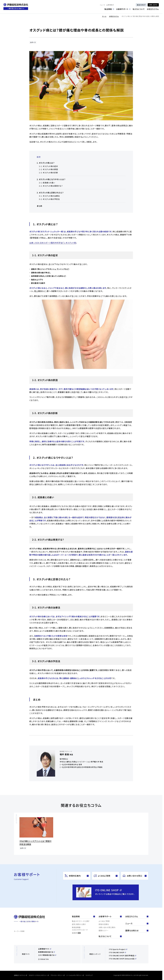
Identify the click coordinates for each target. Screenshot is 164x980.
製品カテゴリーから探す (81, 921)
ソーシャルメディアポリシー (75, 975)
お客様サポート (123, 9)
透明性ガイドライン (20, 975)
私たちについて (139, 9)
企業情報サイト (45, 949)
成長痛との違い (49, 183)
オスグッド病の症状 (50, 166)
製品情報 (109, 9)
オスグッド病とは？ (47, 163)
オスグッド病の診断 (50, 173)
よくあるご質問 (104, 921)
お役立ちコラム (153, 9)
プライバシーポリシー (58, 975)
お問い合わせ (153, 5)
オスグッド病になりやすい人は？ (52, 179)
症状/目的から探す (79, 924)
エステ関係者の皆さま (47, 955)
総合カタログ (141, 5)
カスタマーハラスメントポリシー (39, 975)
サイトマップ (89, 975)
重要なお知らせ (137, 930)
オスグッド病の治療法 (51, 196)
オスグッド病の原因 (50, 169)
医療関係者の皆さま (46, 952)
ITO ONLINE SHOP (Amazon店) (123, 959)
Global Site (44, 959)
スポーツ (33, 42)
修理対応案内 (104, 924)
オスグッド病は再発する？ (53, 186)
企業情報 (110, 5)
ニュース (103, 5)
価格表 (76, 933)
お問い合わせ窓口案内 (107, 927)
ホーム (104, 16)
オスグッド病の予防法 (51, 199)
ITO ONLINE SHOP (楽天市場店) (123, 956)
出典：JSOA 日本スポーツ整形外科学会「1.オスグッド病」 (53, 243)
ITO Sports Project (118, 949)
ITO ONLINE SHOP (117, 952)
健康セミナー (104, 930)
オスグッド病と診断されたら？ (51, 193)
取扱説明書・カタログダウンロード (80, 929)
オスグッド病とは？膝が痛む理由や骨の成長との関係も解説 (140, 16)
